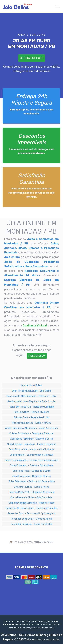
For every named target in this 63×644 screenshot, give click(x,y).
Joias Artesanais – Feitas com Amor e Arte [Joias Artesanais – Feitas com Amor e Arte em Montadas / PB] (32, 482)
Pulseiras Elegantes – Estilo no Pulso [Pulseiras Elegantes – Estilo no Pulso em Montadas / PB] (32, 423)
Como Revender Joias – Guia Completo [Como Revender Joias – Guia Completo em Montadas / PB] (32, 497)
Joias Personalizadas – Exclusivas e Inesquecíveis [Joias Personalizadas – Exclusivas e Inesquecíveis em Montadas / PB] (32, 460)
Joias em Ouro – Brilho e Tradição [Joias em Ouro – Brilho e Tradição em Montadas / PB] (32, 412)
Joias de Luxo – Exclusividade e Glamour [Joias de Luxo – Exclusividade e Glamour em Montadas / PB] (32, 455)
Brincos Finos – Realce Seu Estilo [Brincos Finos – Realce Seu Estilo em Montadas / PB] (32, 417)
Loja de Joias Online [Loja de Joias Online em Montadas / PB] (32, 385)
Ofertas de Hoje (32, 58)
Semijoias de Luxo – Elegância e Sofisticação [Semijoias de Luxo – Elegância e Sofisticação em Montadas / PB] (32, 402)
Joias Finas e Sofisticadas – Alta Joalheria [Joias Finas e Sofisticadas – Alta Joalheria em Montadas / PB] (32, 449)
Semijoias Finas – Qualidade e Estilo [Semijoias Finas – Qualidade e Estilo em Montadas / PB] (32, 471)
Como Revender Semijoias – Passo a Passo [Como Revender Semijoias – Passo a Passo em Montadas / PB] (32, 503)
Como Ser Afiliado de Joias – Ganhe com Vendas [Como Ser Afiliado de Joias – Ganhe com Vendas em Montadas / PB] (32, 508)
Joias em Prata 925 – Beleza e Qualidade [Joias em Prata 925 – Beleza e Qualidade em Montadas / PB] (32, 407)
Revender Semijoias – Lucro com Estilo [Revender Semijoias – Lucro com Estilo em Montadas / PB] (32, 524)
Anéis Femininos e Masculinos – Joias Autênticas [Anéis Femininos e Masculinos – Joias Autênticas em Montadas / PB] (32, 428)
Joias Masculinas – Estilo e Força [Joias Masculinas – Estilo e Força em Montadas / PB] (32, 487)
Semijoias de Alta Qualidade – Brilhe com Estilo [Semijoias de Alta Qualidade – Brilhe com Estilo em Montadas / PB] (32, 396)
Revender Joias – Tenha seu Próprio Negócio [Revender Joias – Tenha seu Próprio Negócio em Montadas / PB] (32, 514)
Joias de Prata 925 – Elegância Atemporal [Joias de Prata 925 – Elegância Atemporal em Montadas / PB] (32, 492)
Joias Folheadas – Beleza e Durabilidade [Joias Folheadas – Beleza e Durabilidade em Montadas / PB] (32, 465)
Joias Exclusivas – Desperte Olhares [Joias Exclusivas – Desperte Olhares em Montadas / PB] (32, 476)
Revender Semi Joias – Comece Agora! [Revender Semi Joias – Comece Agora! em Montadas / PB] (32, 519)
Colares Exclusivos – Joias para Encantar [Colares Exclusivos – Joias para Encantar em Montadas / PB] (32, 434)
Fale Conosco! (37, 356)
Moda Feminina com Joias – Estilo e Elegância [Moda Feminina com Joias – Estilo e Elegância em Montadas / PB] (32, 444)
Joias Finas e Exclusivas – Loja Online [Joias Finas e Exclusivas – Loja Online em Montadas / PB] (32, 391)
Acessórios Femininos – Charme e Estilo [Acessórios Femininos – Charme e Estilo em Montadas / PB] (32, 439)
